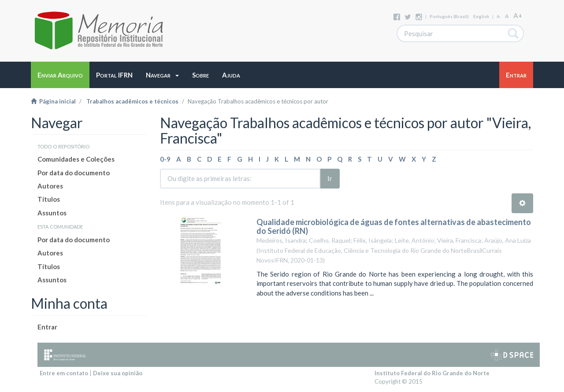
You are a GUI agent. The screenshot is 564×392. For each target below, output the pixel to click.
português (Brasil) (449, 16)
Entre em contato (64, 373)
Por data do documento (74, 173)
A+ (518, 15)
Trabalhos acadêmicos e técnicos (132, 101)
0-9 (165, 159)
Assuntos (52, 213)
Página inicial (53, 101)
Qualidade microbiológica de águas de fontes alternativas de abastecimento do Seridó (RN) (394, 226)
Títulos (49, 199)
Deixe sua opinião (118, 373)
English (481, 16)
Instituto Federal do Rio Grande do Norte (432, 373)
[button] (162, 75)
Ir (330, 178)
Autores (50, 186)
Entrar (47, 327)
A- (499, 17)
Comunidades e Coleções (76, 159)
